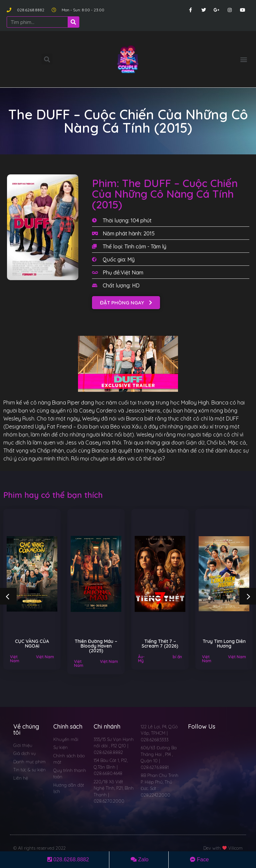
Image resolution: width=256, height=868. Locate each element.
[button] (244, 59)
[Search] (73, 22)
